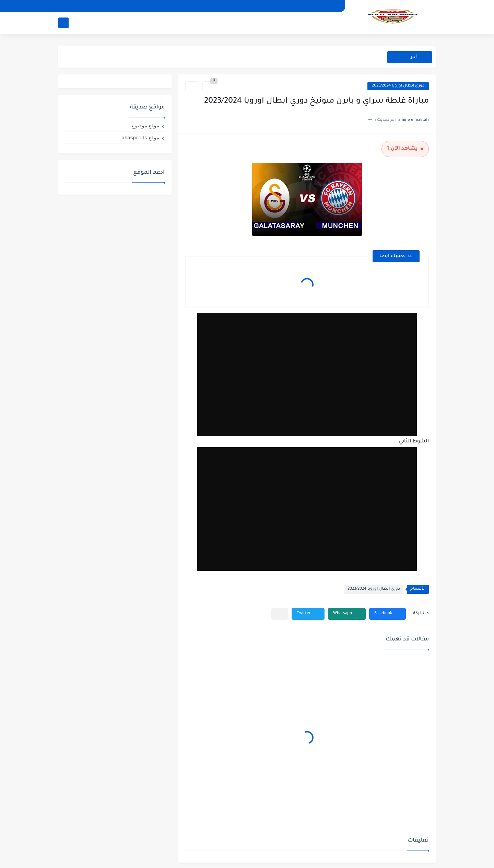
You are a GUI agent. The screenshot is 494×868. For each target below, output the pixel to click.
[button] (387, 614)
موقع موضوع (145, 125)
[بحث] (63, 23)
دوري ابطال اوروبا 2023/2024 (398, 86)
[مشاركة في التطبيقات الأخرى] (280, 614)
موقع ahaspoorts (140, 137)
